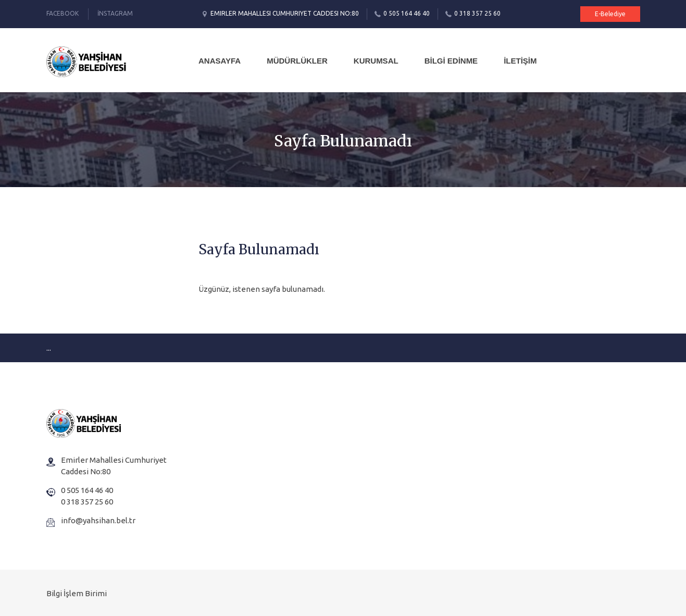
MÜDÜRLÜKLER (297, 61)
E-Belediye (610, 14)
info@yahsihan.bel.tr (98, 520)
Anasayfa (220, 61)
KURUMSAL (376, 61)
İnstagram (115, 13)
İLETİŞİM (520, 61)
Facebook (63, 13)
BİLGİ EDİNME (451, 61)
